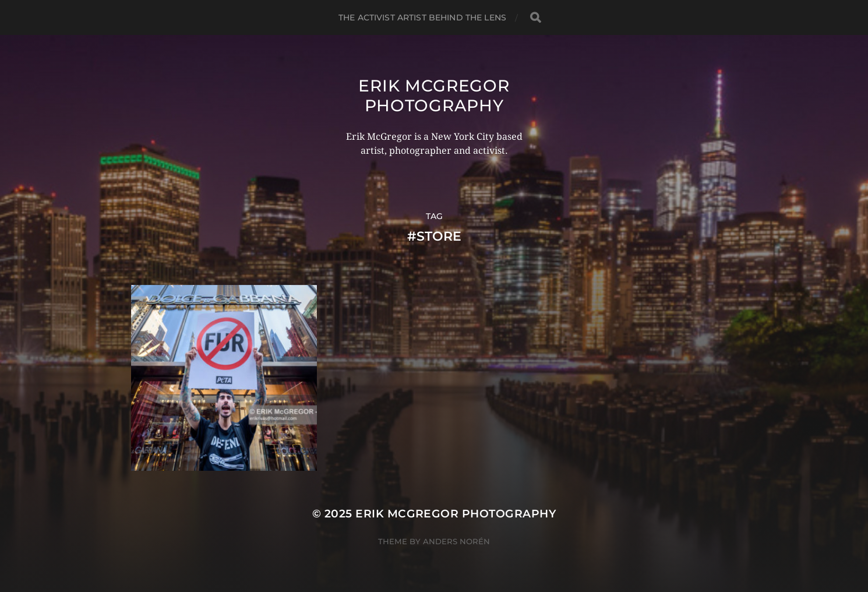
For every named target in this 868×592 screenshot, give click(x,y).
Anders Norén (456, 541)
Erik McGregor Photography (434, 96)
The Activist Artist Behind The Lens (422, 17)
